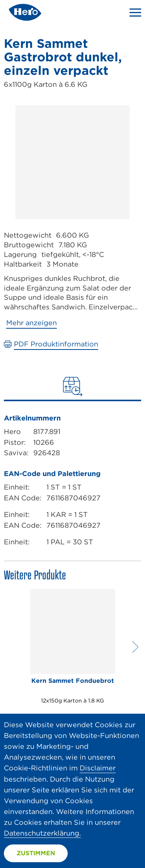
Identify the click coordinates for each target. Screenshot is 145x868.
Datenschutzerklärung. (42, 833)
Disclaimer (98, 768)
